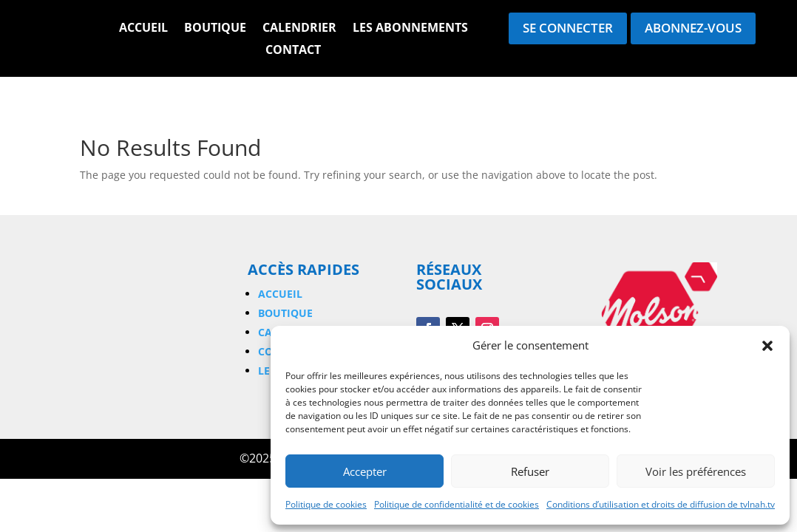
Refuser (530, 471)
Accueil (143, 29)
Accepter (365, 471)
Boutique (215, 29)
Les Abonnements (410, 29)
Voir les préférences (696, 471)
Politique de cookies (326, 504)
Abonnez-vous (693, 28)
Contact (293, 51)
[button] (767, 346)
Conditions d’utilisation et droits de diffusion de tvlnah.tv (661, 504)
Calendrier (299, 29)
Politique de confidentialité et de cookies (457, 504)
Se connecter (568, 28)
